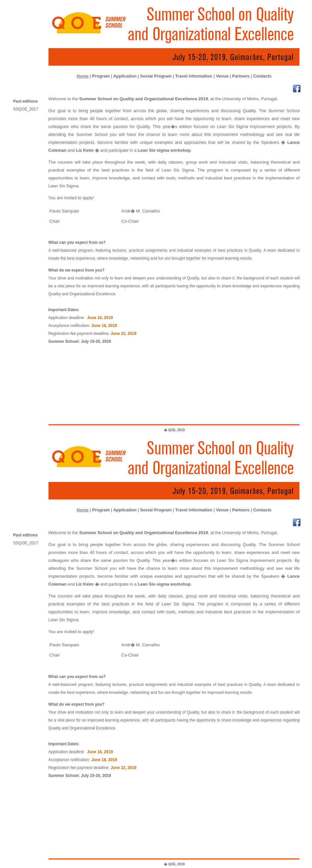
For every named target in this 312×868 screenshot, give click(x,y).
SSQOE (28, 109)
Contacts (262, 76)
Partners (241, 76)
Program (101, 76)
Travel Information (194, 76)
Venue (222, 76)
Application (125, 76)
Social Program (156, 76)
